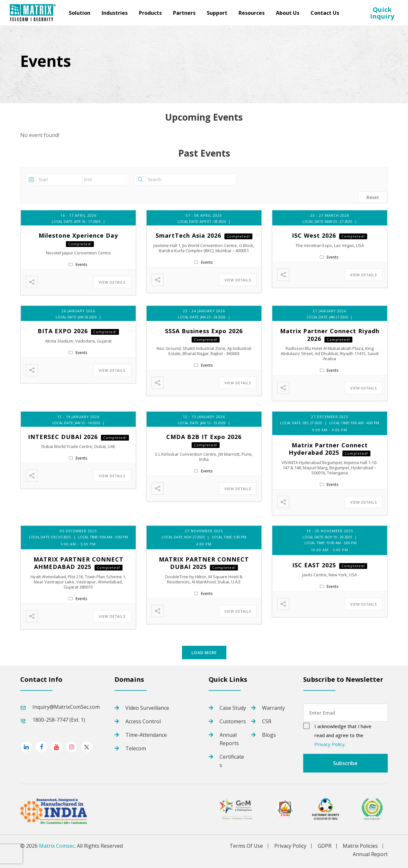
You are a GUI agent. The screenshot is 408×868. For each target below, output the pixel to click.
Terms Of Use (246, 846)
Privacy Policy (330, 744)
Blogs (269, 735)
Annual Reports (229, 739)
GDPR (325, 846)
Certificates (232, 761)
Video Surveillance (147, 708)
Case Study (233, 708)
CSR (267, 721)
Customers (233, 721)
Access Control (143, 721)
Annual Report (370, 854)
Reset (373, 197)
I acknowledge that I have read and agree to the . (343, 735)
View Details (112, 282)
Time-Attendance (146, 735)
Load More (204, 653)
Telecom (136, 748)
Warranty (273, 708)
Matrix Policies (360, 846)
